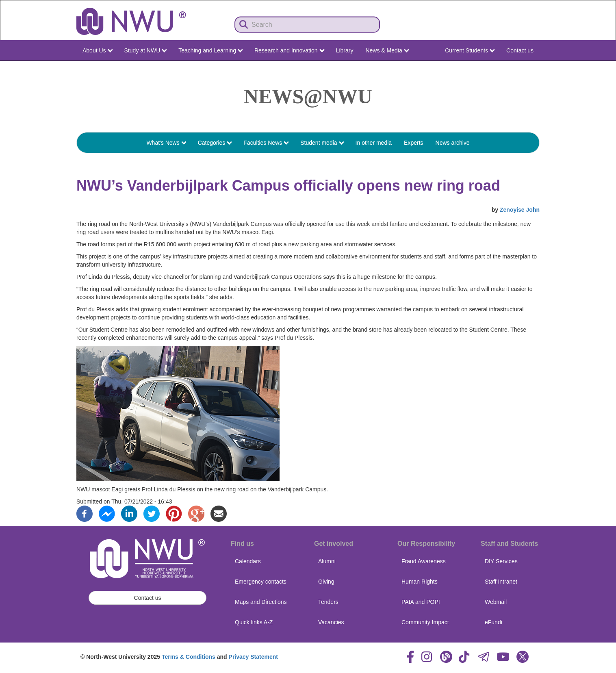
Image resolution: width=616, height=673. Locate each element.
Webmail (496, 602)
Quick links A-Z (254, 622)
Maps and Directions (261, 602)
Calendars (248, 561)
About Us (98, 50)
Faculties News (266, 143)
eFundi (493, 622)
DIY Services (501, 561)
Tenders (328, 602)
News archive (453, 143)
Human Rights (420, 582)
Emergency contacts (261, 582)
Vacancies (331, 622)
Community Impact (425, 622)
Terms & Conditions (189, 657)
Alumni (327, 561)
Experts (413, 143)
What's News (166, 143)
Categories (215, 143)
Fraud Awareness (424, 561)
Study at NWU (146, 50)
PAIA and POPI (421, 602)
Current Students (470, 50)
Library (345, 50)
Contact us (520, 50)
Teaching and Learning (211, 50)
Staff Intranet (501, 582)
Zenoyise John (520, 210)
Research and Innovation (290, 50)
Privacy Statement (253, 657)
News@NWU (308, 96)
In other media (374, 143)
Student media (322, 143)
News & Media (387, 50)
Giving (326, 582)
